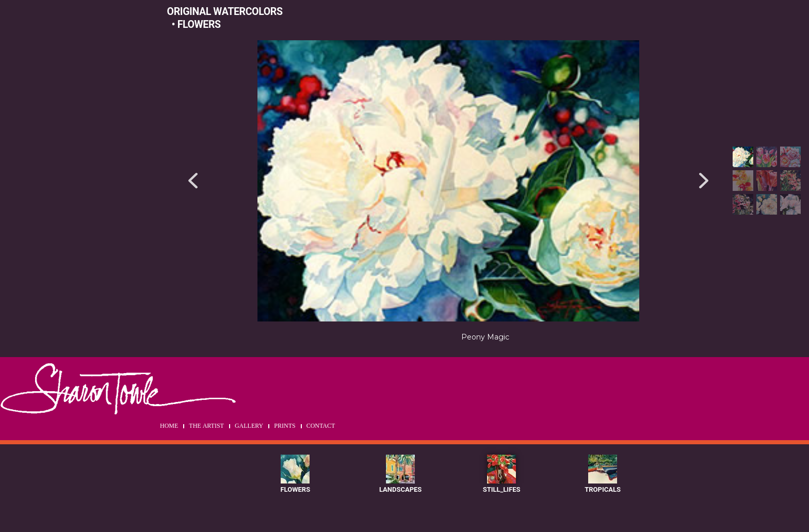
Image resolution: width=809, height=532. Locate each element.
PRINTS (285, 426)
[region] (486, 196)
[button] (193, 181)
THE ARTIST (206, 426)
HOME (169, 426)
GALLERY (249, 426)
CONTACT (321, 426)
